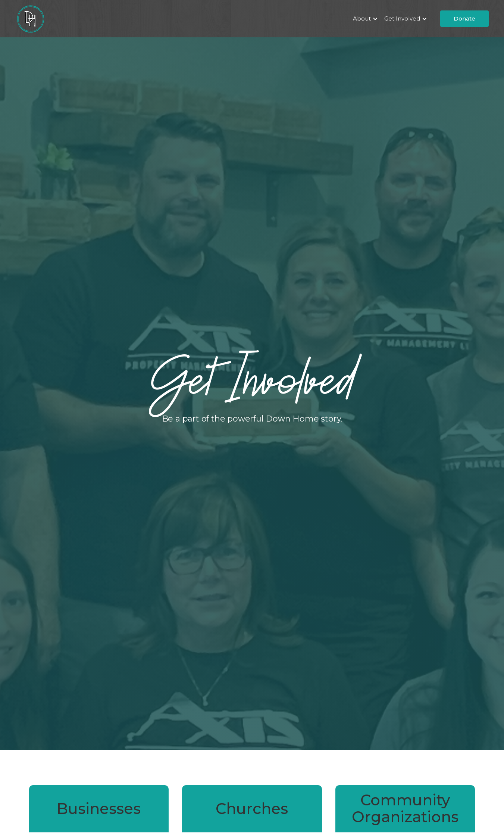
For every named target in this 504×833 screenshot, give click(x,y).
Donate (464, 18)
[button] (364, 19)
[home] (30, 19)
